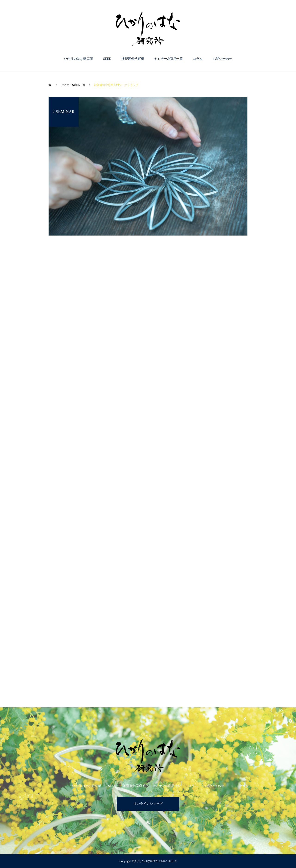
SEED (107, 59)
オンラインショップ (148, 804)
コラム (198, 59)
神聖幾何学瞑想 (133, 59)
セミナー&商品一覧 (168, 59)
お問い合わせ (222, 59)
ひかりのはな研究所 (78, 59)
